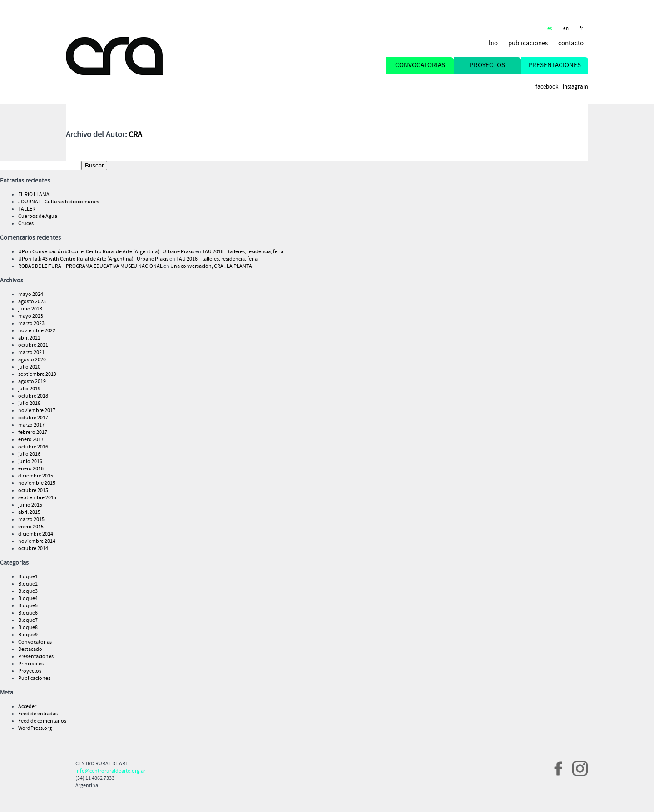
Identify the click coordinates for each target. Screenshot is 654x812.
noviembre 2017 (37, 411)
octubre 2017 (33, 418)
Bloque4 (28, 599)
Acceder (27, 707)
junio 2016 (30, 462)
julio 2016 (29, 454)
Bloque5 (28, 606)
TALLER (27, 209)
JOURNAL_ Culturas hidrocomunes (59, 202)
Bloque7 (28, 620)
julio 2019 (29, 389)
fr (582, 29)
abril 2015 (29, 512)
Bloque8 (28, 628)
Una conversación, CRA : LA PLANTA (211, 266)
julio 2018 (29, 404)
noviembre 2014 (37, 541)
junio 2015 (30, 505)
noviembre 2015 (37, 483)
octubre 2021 (33, 345)
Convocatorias (35, 642)
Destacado (30, 650)
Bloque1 (28, 577)
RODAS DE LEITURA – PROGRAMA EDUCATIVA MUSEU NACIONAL (90, 266)
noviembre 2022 (37, 331)
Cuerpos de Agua (38, 217)
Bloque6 (28, 613)
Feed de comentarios (42, 721)
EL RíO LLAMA (34, 195)
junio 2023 (30, 309)
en (566, 29)
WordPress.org (35, 728)
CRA (135, 135)
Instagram (575, 87)
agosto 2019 (32, 382)
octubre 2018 (33, 396)
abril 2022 (29, 338)
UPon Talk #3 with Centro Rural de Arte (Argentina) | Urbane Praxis (93, 259)
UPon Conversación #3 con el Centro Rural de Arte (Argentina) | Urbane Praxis (106, 252)
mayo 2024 (31, 295)
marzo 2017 (31, 425)
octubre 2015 (33, 491)
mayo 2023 (31, 316)
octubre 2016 (33, 447)
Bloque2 (28, 584)
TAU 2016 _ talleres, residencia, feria (243, 252)
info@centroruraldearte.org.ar (110, 771)
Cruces (26, 224)
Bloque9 (28, 635)
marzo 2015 (31, 520)
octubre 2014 (33, 549)
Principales (31, 664)
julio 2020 (29, 367)
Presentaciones (36, 657)
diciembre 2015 (36, 476)
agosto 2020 (32, 360)
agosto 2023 (32, 302)
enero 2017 (31, 440)
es (550, 29)
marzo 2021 (31, 353)
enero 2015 (31, 527)
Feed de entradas (38, 714)
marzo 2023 (31, 324)
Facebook (547, 87)
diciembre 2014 (36, 534)
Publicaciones (34, 679)
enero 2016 (31, 469)
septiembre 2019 (37, 374)
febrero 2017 (33, 433)
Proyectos (30, 671)
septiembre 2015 (37, 498)
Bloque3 (28, 591)
